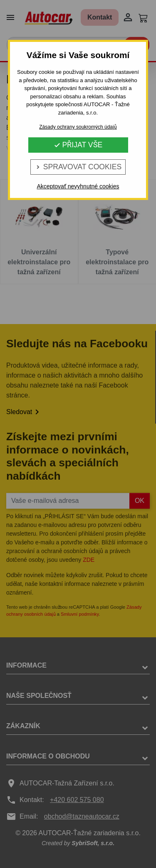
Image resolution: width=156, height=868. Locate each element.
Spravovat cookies (78, 167)
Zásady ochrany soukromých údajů (78, 127)
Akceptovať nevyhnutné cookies (78, 186)
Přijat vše (78, 145)
